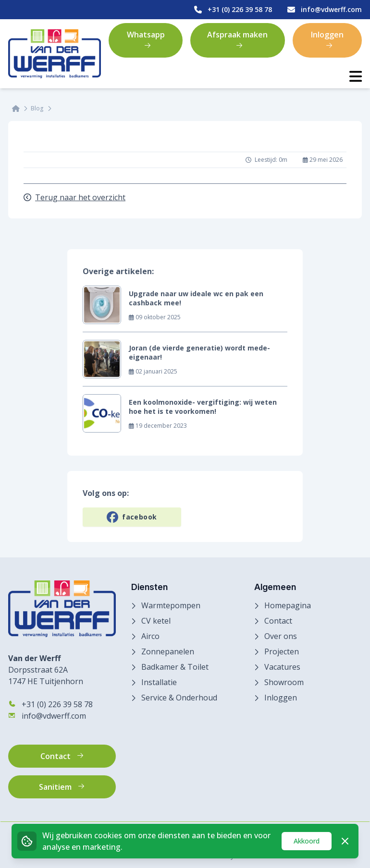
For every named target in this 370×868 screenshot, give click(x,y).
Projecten (282, 651)
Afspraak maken (237, 39)
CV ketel (156, 621)
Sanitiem (62, 787)
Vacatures (282, 667)
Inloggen (327, 39)
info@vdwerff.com (47, 716)
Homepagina (288, 605)
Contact (278, 621)
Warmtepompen (171, 605)
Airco (150, 636)
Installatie (159, 682)
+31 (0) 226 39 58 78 (50, 704)
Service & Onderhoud (179, 698)
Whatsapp (146, 39)
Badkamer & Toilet (175, 667)
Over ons (281, 636)
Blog (37, 108)
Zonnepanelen (168, 651)
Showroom (284, 682)
